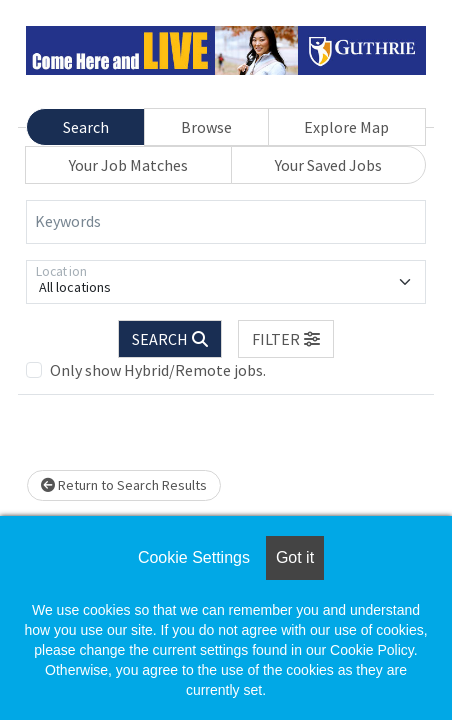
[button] (286, 339)
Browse (206, 127)
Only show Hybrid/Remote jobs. (158, 370)
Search (86, 127)
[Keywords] (226, 222)
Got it (295, 557)
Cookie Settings (194, 557)
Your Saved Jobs (328, 165)
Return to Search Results (124, 485)
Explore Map (346, 127)
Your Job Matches (128, 165)
